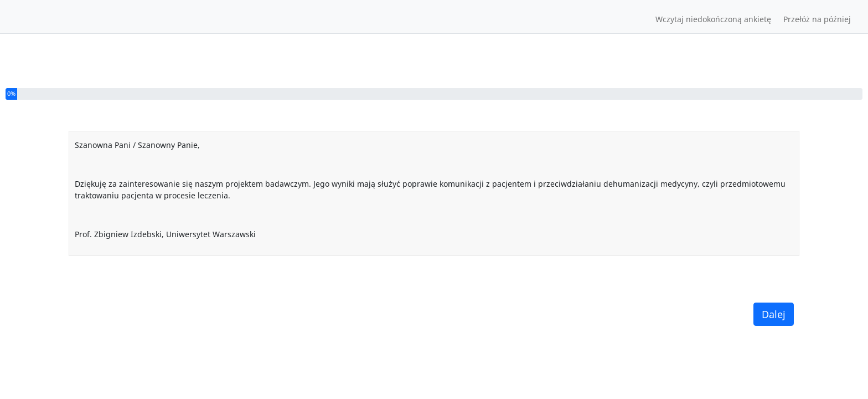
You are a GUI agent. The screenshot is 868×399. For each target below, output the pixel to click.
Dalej (774, 314)
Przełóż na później (817, 19)
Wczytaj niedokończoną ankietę (713, 19)
